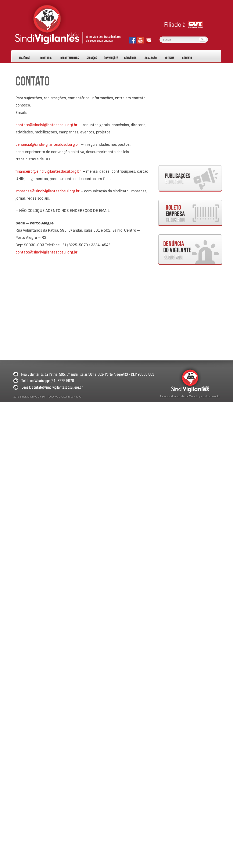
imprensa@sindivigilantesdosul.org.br (48, 191)
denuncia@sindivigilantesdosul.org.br (47, 144)
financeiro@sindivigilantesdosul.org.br (48, 171)
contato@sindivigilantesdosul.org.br (46, 125)
